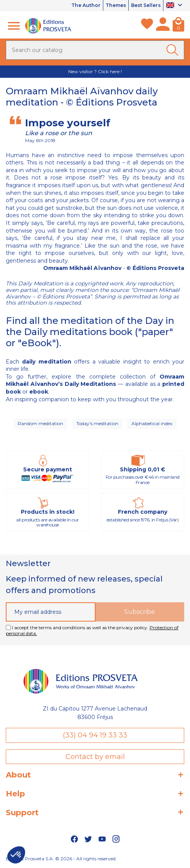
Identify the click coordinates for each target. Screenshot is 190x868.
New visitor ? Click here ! (95, 71)
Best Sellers (144, 5)
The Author (78, 5)
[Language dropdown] (175, 6)
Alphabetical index (152, 423)
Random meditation (40, 423)
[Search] (95, 50)
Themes (110, 5)
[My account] (163, 26)
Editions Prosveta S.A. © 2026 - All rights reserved (61, 859)
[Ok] (174, 50)
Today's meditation (97, 423)
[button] (16, 855)
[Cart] (178, 26)
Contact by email (95, 757)
